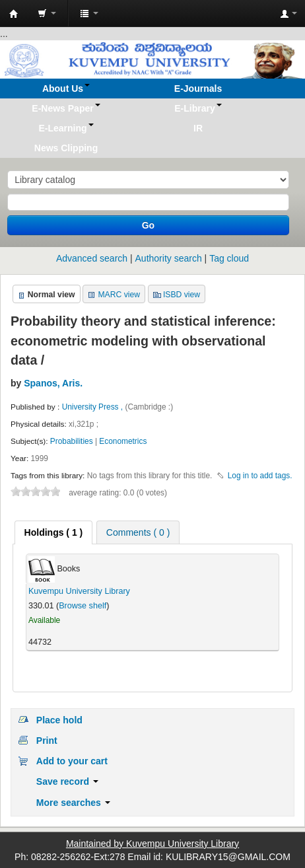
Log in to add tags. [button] (260, 476)
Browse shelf (83, 606)
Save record (67, 781)
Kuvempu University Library (79, 591)
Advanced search (92, 258)
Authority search (169, 258)
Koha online (14, 14)
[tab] (54, 532)
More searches (73, 803)
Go (148, 225)
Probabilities (72, 441)
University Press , (94, 407)
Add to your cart (72, 761)
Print (47, 741)
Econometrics (123, 441)
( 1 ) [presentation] (54, 532)
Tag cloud (229, 258)
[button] (47, 13)
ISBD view (182, 295)
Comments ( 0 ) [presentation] (138, 532)
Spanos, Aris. (53, 383)
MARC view (119, 295)
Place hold (59, 720)
